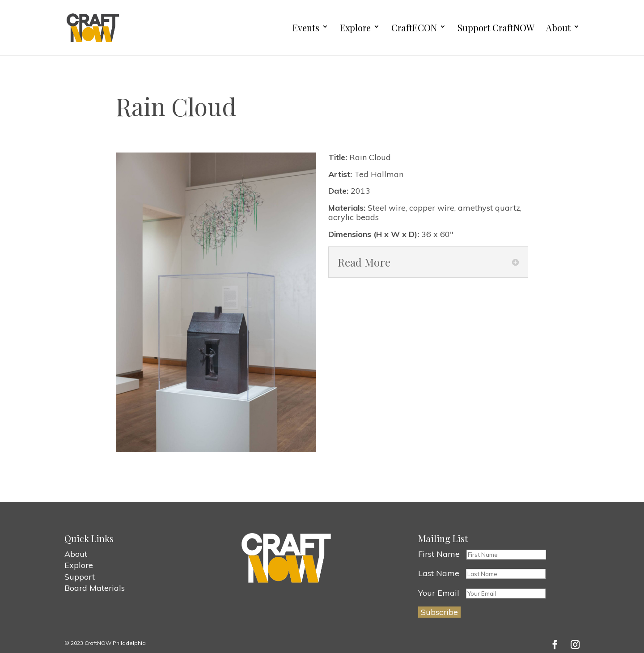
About (558, 28)
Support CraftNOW (496, 28)
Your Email (439, 593)
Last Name (439, 573)
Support (80, 577)
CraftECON (414, 28)
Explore (355, 28)
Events (306, 28)
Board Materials (95, 588)
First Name (439, 554)
